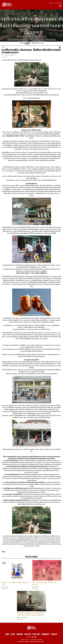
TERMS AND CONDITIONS (36, 640)
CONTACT (55, 634)
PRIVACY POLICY (25, 640)
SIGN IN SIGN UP (54, 3)
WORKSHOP (35, 43)
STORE (13, 634)
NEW (21, 43)
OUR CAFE (28, 634)
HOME (7, 634)
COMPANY (20, 634)
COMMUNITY (46, 634)
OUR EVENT (36, 634)
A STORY (27, 43)
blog (42, 43)
